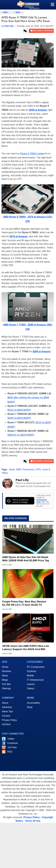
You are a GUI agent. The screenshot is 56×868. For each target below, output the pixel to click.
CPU (38, 469)
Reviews (6, 671)
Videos (31, 688)
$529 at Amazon (38, 110)
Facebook (13, 743)
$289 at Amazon (42, 351)
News (18, 12)
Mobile (30, 676)
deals (12, 469)
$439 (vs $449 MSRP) (19, 418)
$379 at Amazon (19, 236)
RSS (10, 752)
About (5, 703)
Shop (30, 707)
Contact (6, 716)
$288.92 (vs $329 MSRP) (21, 435)
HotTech (6, 724)
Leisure (31, 684)
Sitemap (6, 688)
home (5, 12)
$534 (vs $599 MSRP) (19, 410)
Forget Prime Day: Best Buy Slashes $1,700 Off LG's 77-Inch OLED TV (24, 603)
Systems (31, 671)
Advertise (7, 707)
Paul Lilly (22, 480)
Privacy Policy (9, 720)
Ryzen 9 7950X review (32, 154)
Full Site (6, 684)
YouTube (12, 747)
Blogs (5, 680)
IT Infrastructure (35, 680)
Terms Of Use (33, 821)
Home (5, 667)
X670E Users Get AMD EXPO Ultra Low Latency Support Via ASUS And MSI (26, 648)
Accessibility (33, 703)
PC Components (36, 667)
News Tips (7, 711)
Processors (29, 469)
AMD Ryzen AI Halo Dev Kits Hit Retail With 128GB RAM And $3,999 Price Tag (26, 559)
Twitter (11, 739)
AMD (19, 469)
